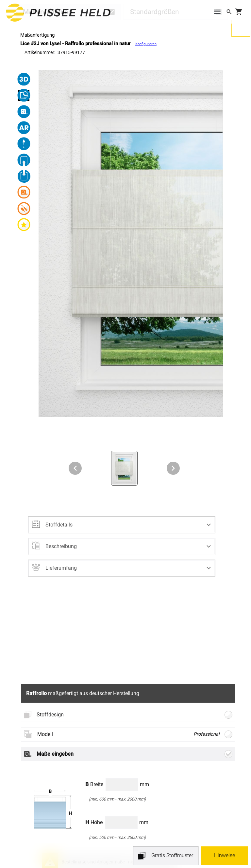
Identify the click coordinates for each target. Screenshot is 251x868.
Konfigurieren (146, 44)
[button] (122, 525)
